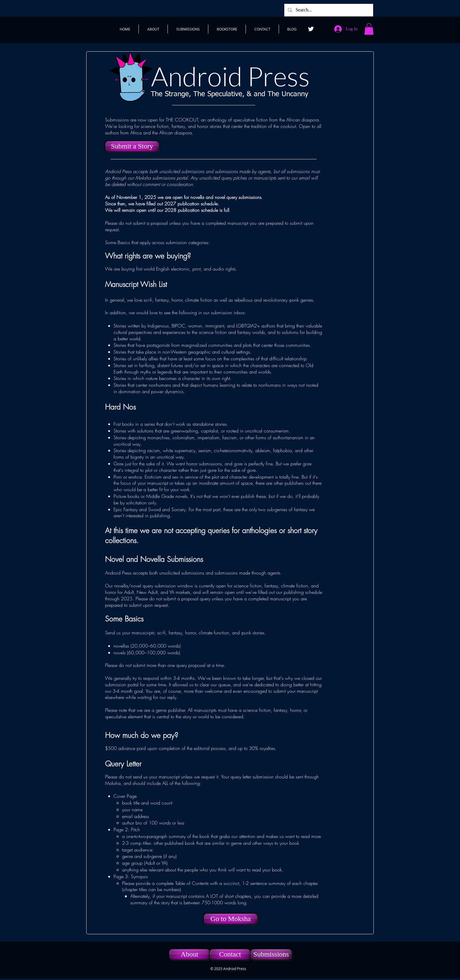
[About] (190, 954)
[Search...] (328, 10)
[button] (369, 29)
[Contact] (230, 954)
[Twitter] (311, 29)
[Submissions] (271, 954)
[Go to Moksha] (231, 919)
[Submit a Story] (132, 146)
